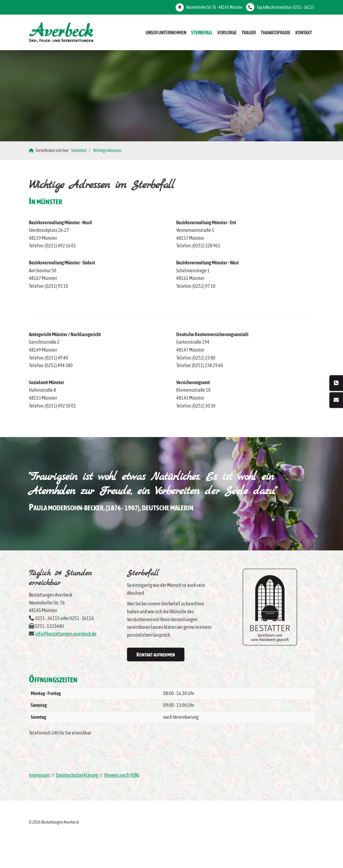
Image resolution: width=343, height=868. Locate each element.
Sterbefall (202, 33)
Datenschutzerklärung (77, 775)
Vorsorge (227, 33)
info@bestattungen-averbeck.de (66, 634)
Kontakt (304, 33)
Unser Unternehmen (166, 33)
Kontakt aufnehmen (156, 654)
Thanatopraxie (276, 33)
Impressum (39, 775)
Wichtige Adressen (107, 150)
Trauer (249, 33)
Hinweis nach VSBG (122, 775)
